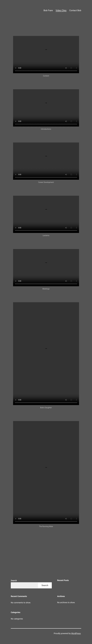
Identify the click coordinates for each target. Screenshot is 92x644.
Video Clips (61, 10)
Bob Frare (48, 10)
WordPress (76, 633)
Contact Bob (75, 10)
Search (14, 581)
